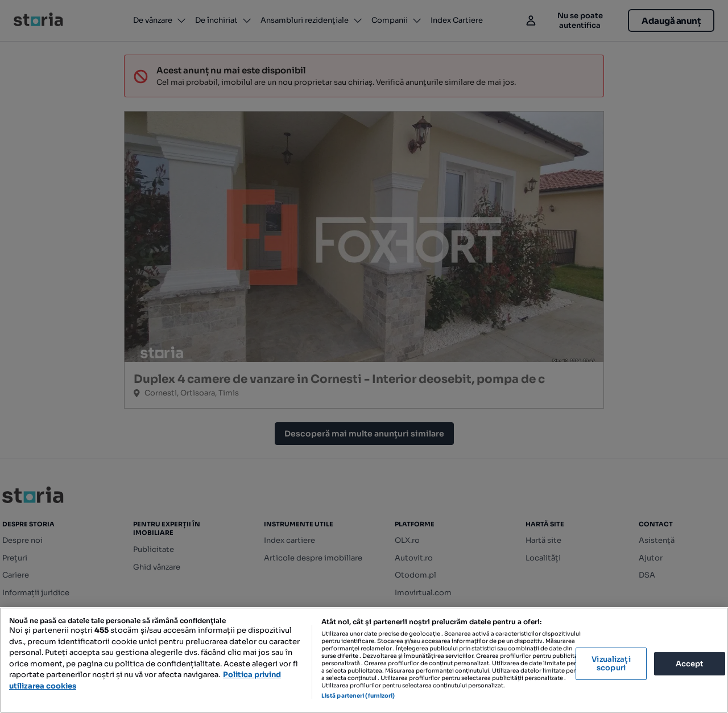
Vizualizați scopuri (611, 664)
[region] (364, 660)
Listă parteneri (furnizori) (358, 696)
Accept (690, 663)
